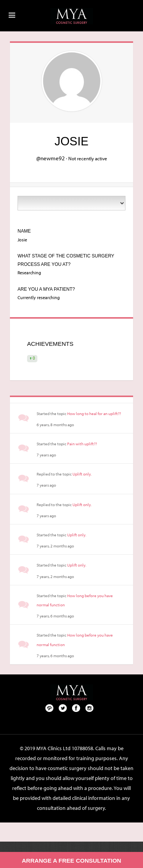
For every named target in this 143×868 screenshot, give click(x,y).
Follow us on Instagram (90, 708)
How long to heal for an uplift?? (94, 414)
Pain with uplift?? (82, 444)
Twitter (63, 708)
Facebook (76, 708)
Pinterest (50, 708)
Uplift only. (82, 474)
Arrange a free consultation (71, 861)
